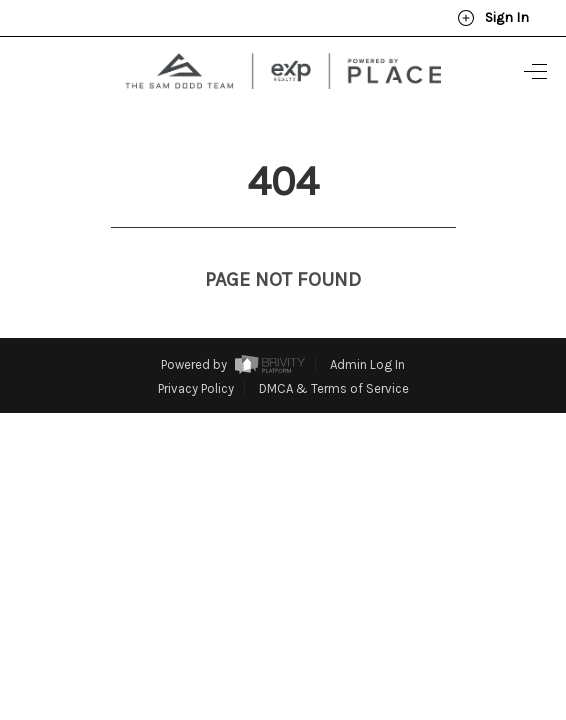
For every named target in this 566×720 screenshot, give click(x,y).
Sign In (493, 18)
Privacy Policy (196, 351)
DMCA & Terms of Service (334, 351)
